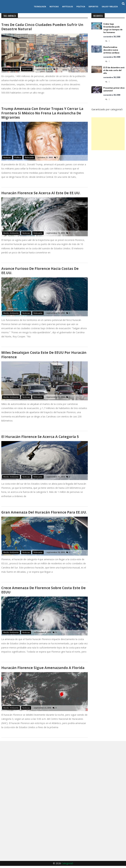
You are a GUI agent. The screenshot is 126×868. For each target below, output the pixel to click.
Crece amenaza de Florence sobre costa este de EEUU (43, 592)
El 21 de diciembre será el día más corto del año (114, 70)
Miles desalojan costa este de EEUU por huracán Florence (44, 356)
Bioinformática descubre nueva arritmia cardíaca (111, 50)
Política (81, 6)
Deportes (93, 6)
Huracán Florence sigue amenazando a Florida (43, 670)
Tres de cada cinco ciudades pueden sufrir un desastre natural (42, 27)
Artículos (68, 6)
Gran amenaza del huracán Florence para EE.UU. (44, 514)
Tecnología (40, 6)
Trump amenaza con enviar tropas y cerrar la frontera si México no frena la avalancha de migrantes (42, 113)
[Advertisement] (108, 134)
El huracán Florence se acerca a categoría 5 (40, 438)
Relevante (27, 69)
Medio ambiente (11, 69)
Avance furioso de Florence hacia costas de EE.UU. (40, 272)
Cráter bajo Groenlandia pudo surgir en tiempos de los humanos (113, 28)
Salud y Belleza (110, 6)
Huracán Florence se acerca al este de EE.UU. (41, 194)
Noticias (54, 6)
